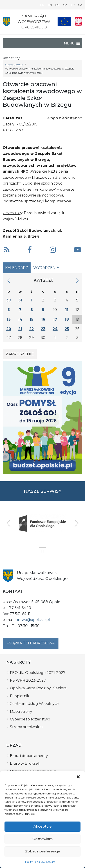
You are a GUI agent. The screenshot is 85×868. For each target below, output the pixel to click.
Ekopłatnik (20, 696)
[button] (78, 777)
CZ (65, 5)
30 (9, 300)
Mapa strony (21, 712)
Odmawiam (42, 839)
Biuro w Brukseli (25, 763)
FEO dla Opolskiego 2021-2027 (38, 673)
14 (20, 319)
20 (9, 329)
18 (67, 319)
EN (50, 5)
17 (55, 319)
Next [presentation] (76, 523)
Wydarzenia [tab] (46, 268)
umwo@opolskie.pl (33, 620)
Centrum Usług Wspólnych (35, 704)
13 (9, 319)
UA (80, 5)
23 (43, 329)
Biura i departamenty (29, 756)
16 (43, 319)
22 (31, 329)
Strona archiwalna (26, 727)
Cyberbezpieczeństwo (30, 719)
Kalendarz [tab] (17, 268)
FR (73, 5)
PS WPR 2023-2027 (28, 680)
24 (55, 329)
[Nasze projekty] (64, 22)
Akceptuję (42, 826)
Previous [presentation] (9, 523)
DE (57, 5)
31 (20, 300)
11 (67, 310)
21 (20, 329)
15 (31, 319)
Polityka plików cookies (40, 862)
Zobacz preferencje (43, 851)
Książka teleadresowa (31, 643)
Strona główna (14, 65)
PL (42, 5)
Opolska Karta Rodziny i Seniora (38, 688)
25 (67, 329)
